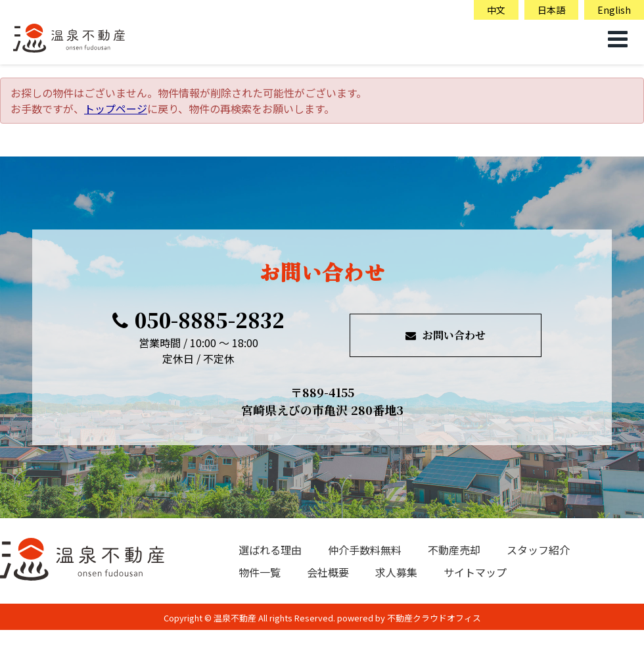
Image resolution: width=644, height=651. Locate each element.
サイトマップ (475, 572)
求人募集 (396, 572)
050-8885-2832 (198, 320)
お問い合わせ (446, 335)
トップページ (116, 108)
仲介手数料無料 (365, 550)
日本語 (551, 10)
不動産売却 (454, 550)
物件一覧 (260, 572)
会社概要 (328, 572)
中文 (496, 10)
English (614, 10)
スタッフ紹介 (538, 550)
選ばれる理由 (270, 550)
